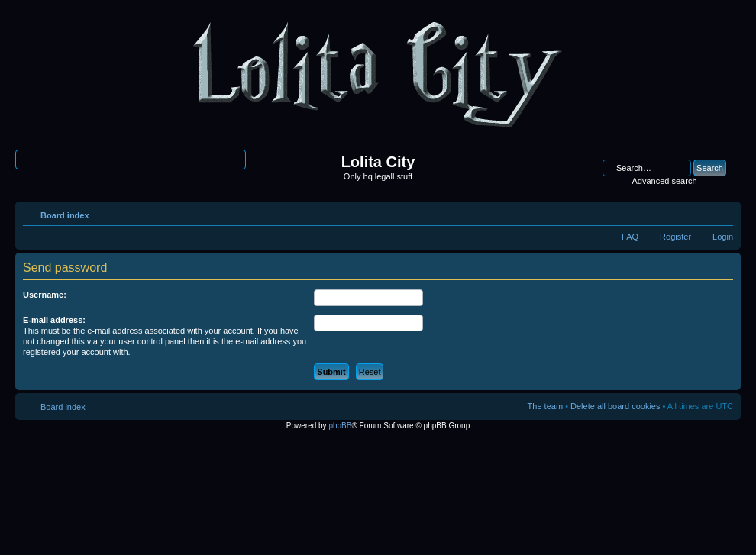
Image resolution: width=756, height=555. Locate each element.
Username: (45, 295)
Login (723, 237)
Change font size (722, 212)
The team (545, 406)
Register (675, 237)
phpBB (340, 426)
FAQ (630, 237)
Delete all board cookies (615, 406)
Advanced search (665, 181)
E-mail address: (54, 320)
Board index (65, 215)
